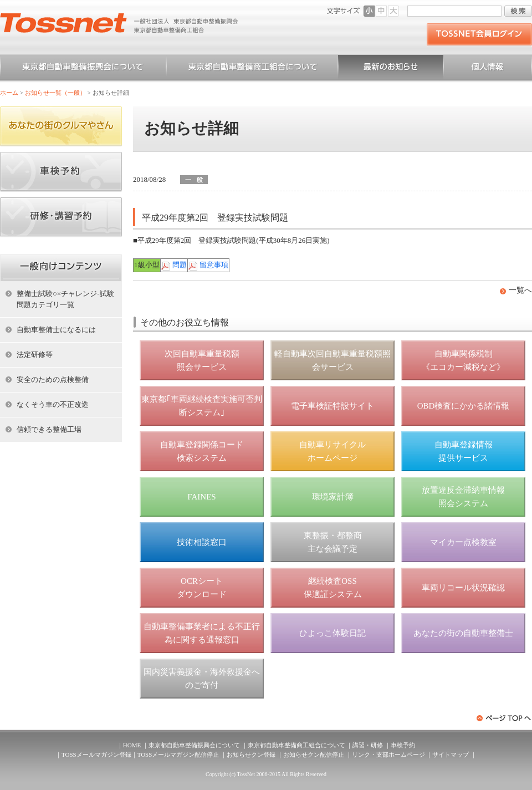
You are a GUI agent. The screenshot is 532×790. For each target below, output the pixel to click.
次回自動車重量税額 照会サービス (202, 360)
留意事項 (214, 265)
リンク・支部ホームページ (388, 755)
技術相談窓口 (202, 542)
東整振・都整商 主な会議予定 (333, 542)
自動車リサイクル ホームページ (332, 451)
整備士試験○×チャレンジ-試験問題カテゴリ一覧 (65, 299)
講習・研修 (368, 745)
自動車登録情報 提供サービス (464, 451)
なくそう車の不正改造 (53, 404)
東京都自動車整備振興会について (83, 69)
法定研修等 (35, 355)
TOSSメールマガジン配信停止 (178, 755)
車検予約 (403, 745)
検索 (518, 11)
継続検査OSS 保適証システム (333, 588)
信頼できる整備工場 (49, 429)
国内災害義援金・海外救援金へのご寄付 (202, 679)
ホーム (9, 93)
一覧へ (520, 290)
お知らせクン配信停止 (314, 755)
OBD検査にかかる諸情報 (464, 406)
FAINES (201, 497)
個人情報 (488, 69)
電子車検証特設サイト (332, 406)
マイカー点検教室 (463, 542)
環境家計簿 (333, 497)
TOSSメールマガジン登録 (96, 755)
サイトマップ (451, 755)
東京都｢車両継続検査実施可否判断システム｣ (202, 406)
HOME (132, 745)
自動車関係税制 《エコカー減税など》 (463, 360)
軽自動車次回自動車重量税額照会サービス (332, 360)
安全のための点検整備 (53, 379)
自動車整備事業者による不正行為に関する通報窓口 (202, 633)
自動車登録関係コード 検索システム (202, 451)
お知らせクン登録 (251, 755)
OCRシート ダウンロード (202, 588)
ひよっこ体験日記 (332, 633)
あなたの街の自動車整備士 (463, 633)
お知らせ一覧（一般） (391, 69)
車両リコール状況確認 (463, 588)
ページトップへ (504, 718)
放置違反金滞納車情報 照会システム (463, 497)
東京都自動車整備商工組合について (252, 69)
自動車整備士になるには (56, 330)
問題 (180, 265)
